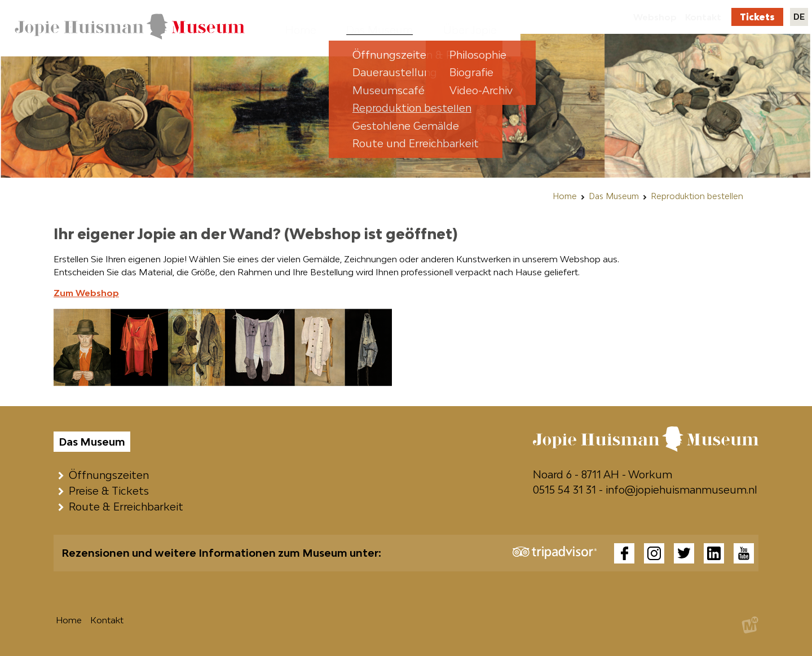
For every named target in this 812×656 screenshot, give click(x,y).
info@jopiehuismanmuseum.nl (681, 490)
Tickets (757, 17)
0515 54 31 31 (564, 490)
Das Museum (614, 196)
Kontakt (703, 17)
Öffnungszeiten (111, 475)
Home (565, 196)
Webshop (655, 17)
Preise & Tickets (111, 491)
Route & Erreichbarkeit (129, 507)
